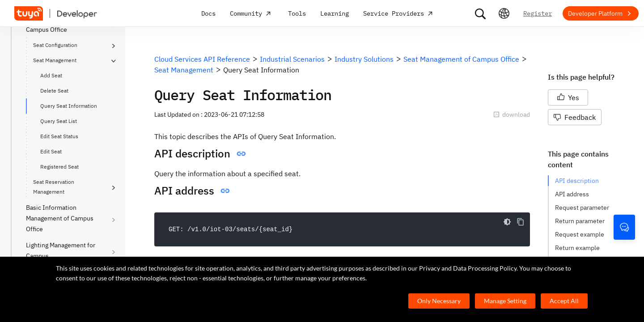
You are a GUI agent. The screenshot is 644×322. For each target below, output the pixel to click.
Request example (580, 234)
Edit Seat (51, 151)
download (512, 114)
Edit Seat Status (59, 136)
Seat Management (55, 60)
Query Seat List (59, 121)
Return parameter (580, 221)
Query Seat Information (69, 106)
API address (572, 194)
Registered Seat (59, 167)
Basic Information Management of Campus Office (60, 218)
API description (577, 181)
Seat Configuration (55, 45)
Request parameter (582, 208)
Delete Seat (54, 91)
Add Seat (51, 75)
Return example (577, 248)
